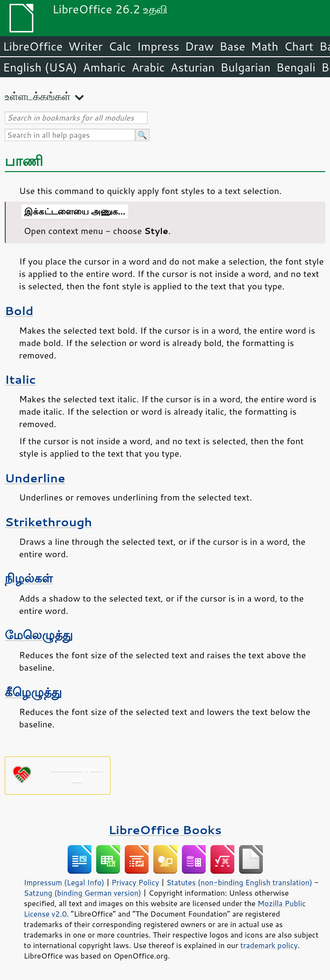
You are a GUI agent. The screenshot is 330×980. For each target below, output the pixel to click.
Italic (20, 379)
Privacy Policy (135, 882)
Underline (35, 478)
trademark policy (269, 945)
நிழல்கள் (29, 578)
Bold (19, 311)
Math (265, 46)
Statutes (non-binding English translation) (239, 882)
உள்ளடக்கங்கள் (38, 96)
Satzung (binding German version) (83, 893)
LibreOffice (33, 46)
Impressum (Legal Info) (64, 882)
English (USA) (40, 67)
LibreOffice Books (165, 830)
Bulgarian (245, 67)
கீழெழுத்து (33, 692)
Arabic (148, 67)
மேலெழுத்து (39, 635)
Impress (158, 46)
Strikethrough (48, 522)
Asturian (193, 67)
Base (232, 46)
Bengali (296, 67)
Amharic (104, 67)
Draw (199, 46)
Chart (299, 46)
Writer (85, 46)
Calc (120, 46)
